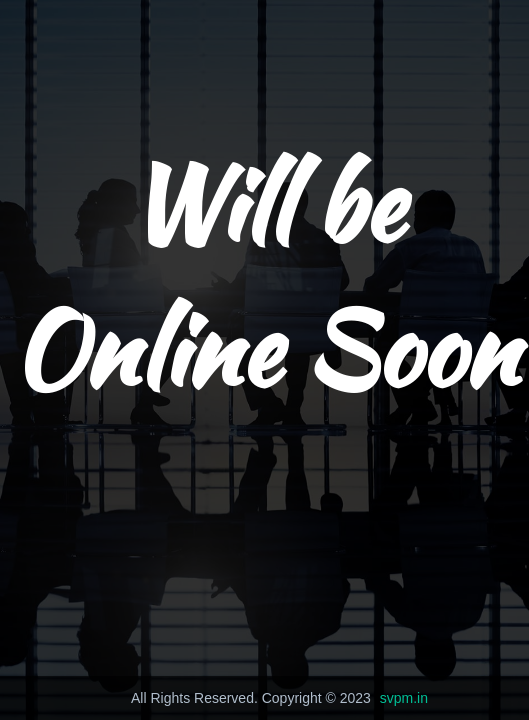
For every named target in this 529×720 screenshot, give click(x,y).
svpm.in (404, 698)
